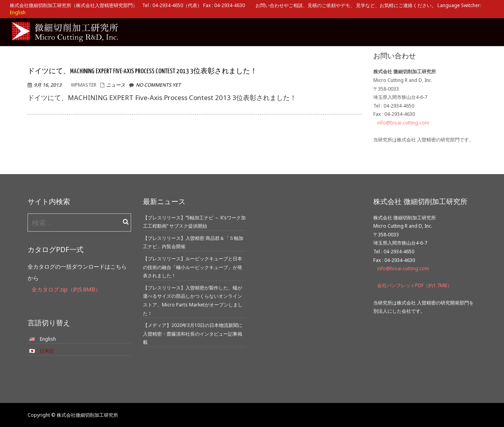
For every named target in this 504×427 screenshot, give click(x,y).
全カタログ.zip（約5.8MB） (66, 289)
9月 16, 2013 (48, 85)
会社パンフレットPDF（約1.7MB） (415, 285)
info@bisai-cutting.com (403, 123)
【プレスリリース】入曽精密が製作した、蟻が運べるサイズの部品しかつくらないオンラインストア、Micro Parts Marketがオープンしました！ (193, 301)
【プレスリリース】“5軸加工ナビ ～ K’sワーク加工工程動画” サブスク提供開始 (194, 222)
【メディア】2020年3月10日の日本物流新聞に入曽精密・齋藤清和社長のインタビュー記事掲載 (193, 334)
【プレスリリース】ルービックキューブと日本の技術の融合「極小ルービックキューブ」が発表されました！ (193, 267)
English (18, 12)
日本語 (47, 351)
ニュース (116, 85)
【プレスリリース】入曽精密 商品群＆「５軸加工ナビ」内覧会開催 (193, 242)
